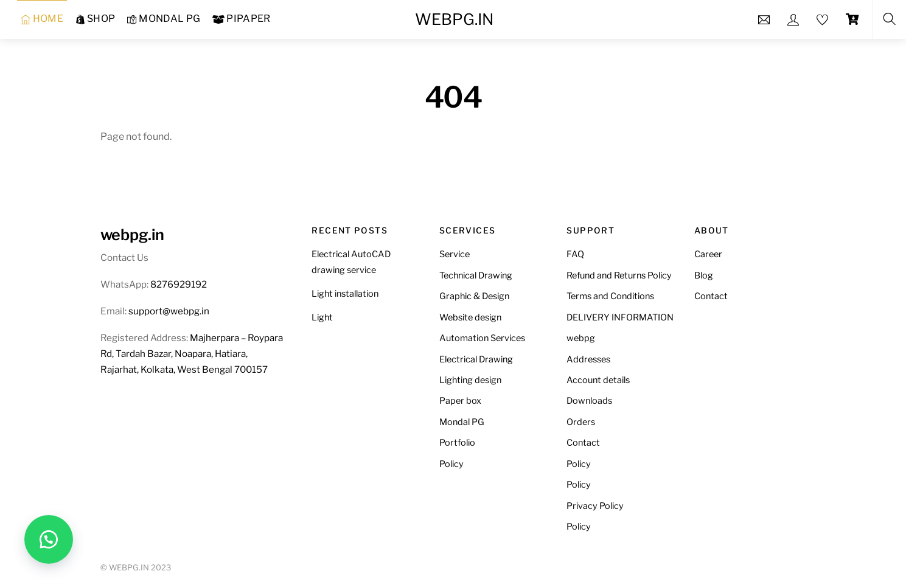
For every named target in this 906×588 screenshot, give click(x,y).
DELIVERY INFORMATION (620, 317)
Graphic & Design (474, 296)
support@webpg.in (169, 311)
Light (322, 317)
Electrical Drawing (476, 359)
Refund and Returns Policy (619, 275)
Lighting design (470, 380)
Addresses (588, 359)
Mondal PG (462, 422)
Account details (598, 380)
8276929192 (179, 284)
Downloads (589, 401)
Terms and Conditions (610, 296)
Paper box (460, 401)
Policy (451, 464)
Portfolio (457, 443)
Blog (704, 275)
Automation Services (482, 338)
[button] (49, 539)
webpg (581, 338)
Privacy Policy (595, 506)
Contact (583, 443)
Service (455, 254)
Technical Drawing (476, 275)
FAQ (575, 254)
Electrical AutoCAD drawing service (351, 262)
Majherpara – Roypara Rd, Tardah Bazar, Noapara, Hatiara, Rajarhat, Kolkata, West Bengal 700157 (192, 354)
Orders (581, 422)
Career (708, 254)
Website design (470, 317)
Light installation (345, 294)
